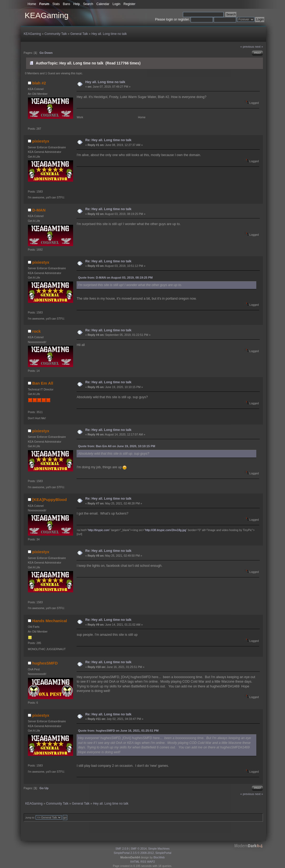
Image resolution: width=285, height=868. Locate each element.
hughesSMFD (45, 663)
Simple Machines (159, 849)
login (170, 19)
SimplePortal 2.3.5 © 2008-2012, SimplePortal (143, 853)
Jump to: (30, 818)
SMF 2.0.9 (122, 849)
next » (259, 47)
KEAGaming (47, 15)
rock (36, 331)
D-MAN (39, 210)
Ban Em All (43, 383)
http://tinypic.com (99, 530)
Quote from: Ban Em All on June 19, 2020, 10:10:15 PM (116, 446)
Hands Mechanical (50, 621)
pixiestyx (41, 141)
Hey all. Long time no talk (105, 82)
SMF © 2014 (139, 849)
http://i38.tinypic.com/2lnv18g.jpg (166, 530)
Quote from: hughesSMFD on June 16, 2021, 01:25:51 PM (118, 731)
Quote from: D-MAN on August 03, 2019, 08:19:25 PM (115, 278)
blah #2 (39, 83)
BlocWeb (159, 857)
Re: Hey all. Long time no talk (108, 140)
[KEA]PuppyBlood (49, 500)
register (183, 19)
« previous (247, 47)
